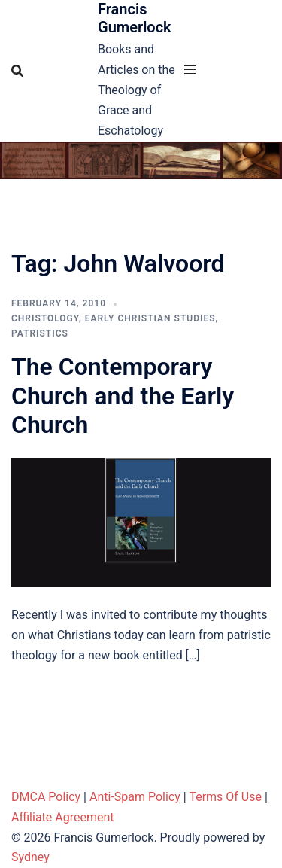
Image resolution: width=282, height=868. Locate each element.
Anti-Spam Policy (135, 797)
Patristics (40, 333)
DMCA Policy (46, 797)
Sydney (30, 857)
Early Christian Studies (150, 318)
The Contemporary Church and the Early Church (123, 396)
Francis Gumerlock (135, 18)
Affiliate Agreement (63, 817)
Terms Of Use (225, 797)
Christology (45, 318)
